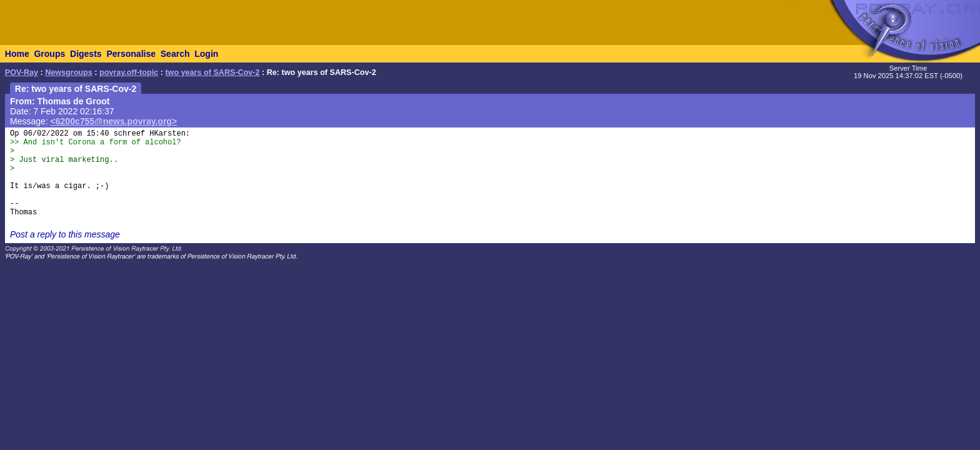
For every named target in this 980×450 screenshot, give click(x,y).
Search (175, 54)
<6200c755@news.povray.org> (114, 121)
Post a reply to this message (65, 234)
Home (17, 54)
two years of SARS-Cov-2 (212, 72)
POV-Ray (22, 72)
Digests (86, 54)
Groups (49, 54)
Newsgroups (69, 72)
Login (206, 54)
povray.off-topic (129, 72)
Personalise (131, 54)
